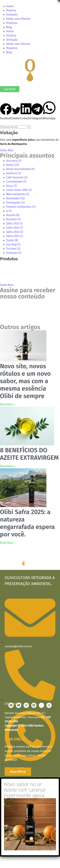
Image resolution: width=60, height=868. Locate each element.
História (11, 10)
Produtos (12, 23)
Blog (9, 27)
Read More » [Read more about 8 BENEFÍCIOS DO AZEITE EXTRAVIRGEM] (8, 466)
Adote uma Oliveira (18, 19)
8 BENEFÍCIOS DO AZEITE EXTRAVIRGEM (29, 454)
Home (10, 6)
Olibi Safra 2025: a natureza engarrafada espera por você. (27, 523)
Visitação (12, 15)
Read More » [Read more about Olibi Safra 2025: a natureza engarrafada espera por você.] (8, 543)
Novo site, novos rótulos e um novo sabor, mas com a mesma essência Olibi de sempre (25, 381)
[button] (6, 112)
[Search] (29, 127)
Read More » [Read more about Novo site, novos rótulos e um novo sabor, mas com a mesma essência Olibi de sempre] (8, 404)
